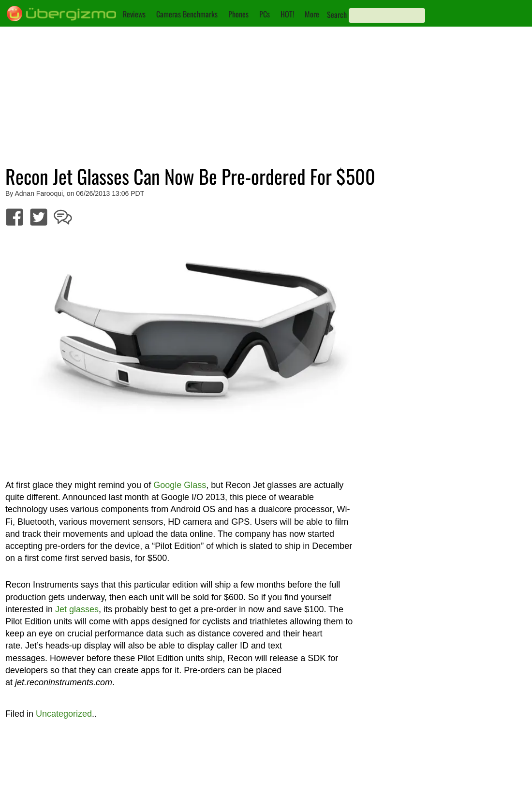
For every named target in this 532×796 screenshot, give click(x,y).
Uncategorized (64, 714)
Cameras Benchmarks (187, 14)
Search (337, 15)
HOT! (287, 14)
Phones (238, 14)
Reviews (134, 14)
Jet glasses (77, 609)
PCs (265, 14)
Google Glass (180, 485)
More (312, 14)
